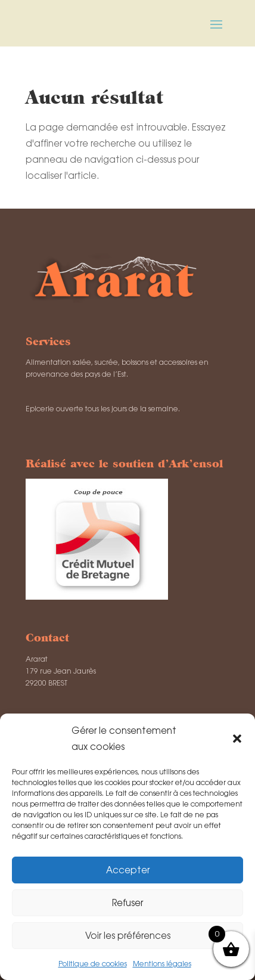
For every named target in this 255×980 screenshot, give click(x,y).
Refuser (128, 903)
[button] (237, 739)
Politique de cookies (93, 964)
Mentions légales (162, 964)
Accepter (128, 870)
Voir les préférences (128, 936)
